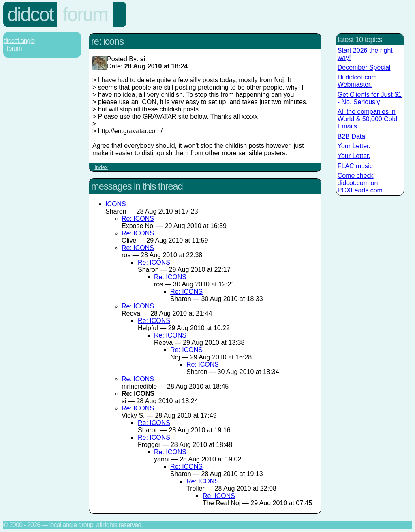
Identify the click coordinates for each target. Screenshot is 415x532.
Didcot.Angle (19, 41)
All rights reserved (119, 525)
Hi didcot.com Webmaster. (357, 81)
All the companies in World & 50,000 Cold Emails (367, 119)
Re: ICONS (138, 219)
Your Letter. (354, 146)
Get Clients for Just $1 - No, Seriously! (370, 98)
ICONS (116, 204)
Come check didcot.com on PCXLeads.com (360, 183)
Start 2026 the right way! (365, 54)
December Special (364, 67)
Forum (85, 14)
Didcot (30, 14)
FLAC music (355, 166)
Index (101, 167)
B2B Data (351, 136)
